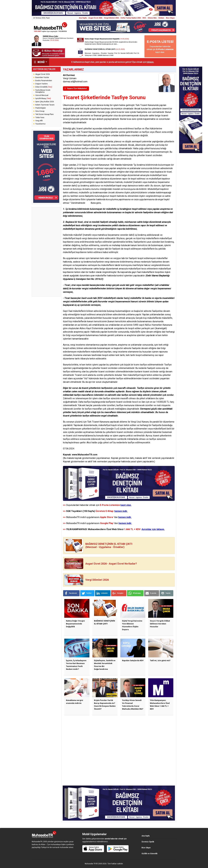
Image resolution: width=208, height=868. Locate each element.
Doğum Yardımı (42, 84)
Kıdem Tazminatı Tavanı (45, 105)
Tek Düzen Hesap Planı (44, 114)
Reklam (161, 18)
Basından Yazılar (42, 77)
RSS (144, 18)
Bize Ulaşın (170, 18)
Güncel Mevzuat (42, 95)
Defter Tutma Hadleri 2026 (131, 18)
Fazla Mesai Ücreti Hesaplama (43, 91)
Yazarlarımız (40, 124)
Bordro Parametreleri (44, 81)
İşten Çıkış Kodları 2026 (45, 102)
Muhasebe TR (90, 864)
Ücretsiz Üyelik (148, 842)
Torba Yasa (40, 117)
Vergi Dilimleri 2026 (111, 18)
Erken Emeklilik (44, 87)
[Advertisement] (46, 252)
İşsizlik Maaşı (43, 98)
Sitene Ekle (152, 18)
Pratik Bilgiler (41, 108)
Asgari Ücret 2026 (95, 18)
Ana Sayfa (83, 18)
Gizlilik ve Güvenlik (149, 854)
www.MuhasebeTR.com (85, 455)
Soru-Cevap (40, 111)
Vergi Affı (39, 121)
